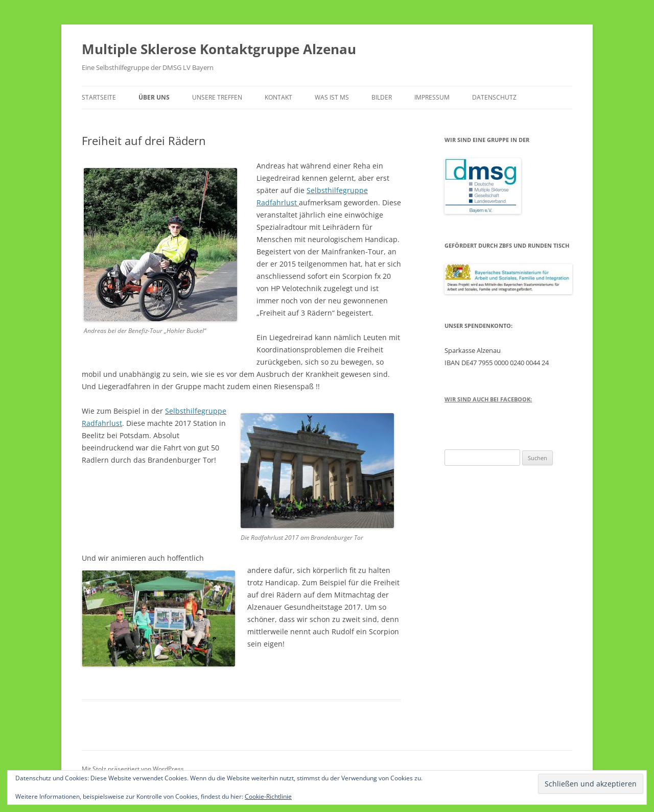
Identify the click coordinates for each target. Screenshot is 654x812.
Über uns (154, 97)
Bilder (382, 97)
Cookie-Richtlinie (268, 796)
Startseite (99, 97)
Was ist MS (332, 97)
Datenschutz (494, 97)
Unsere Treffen (217, 97)
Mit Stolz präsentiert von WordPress (133, 769)
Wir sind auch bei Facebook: (488, 399)
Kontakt (278, 97)
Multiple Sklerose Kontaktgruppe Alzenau (219, 49)
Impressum (432, 97)
